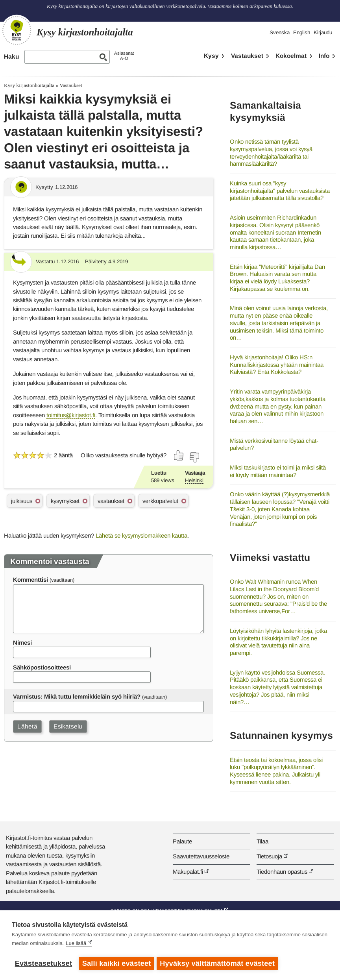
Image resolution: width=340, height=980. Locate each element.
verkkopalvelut (160, 501)
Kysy (211, 56)
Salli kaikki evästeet (117, 963)
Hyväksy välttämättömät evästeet (218, 963)
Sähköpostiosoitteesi (42, 667)
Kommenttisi (30, 580)
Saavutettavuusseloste (201, 856)
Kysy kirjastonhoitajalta (29, 85)
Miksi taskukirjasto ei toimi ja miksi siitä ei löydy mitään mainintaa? (278, 471)
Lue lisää (76, 944)
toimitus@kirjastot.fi (71, 415)
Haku (11, 56)
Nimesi (22, 643)
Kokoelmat (291, 56)
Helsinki (194, 480)
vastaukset (111, 501)
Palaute (182, 841)
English (302, 32)
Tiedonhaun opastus (282, 872)
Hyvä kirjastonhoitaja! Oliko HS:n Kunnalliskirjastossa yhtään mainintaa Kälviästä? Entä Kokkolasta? (277, 364)
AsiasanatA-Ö (124, 56)
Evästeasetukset (43, 963)
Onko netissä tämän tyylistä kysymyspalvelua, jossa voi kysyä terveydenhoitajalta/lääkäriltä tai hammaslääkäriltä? (271, 153)
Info (324, 56)
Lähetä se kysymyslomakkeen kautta (141, 535)
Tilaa (262, 841)
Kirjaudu (323, 32)
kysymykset (65, 501)
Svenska (280, 32)
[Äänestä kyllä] (179, 455)
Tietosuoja (269, 856)
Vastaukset (247, 56)
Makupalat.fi (188, 872)
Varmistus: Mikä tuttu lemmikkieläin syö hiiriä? (77, 696)
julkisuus (22, 501)
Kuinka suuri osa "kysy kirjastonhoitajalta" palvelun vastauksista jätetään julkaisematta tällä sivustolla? (280, 190)
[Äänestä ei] (194, 457)
